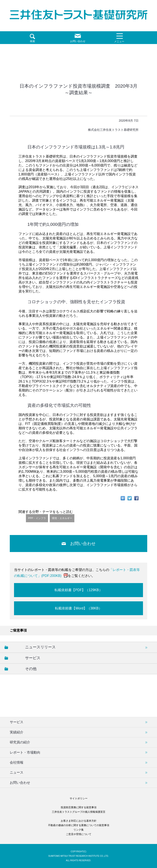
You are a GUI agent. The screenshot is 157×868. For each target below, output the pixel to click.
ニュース (17, 772)
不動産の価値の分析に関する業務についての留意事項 (79, 825)
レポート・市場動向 (25, 752)
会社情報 (17, 762)
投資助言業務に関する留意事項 (79, 807)
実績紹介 (17, 732)
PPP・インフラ (37, 518)
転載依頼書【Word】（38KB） (78, 608)
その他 (31, 669)
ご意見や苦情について (79, 834)
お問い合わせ (83, 544)
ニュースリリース (40, 647)
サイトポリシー (79, 798)
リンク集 (79, 830)
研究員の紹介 (20, 742)
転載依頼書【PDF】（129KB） (78, 590)
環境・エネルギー (62, 518)
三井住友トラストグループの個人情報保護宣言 (79, 812)
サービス (33, 658)
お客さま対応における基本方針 (79, 821)
